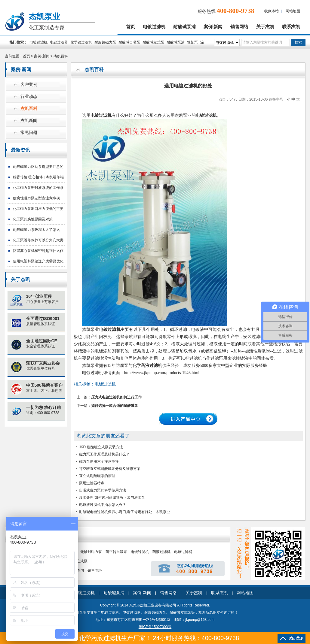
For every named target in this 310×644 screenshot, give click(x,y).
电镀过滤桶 (183, 552)
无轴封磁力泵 (91, 552)
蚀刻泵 (192, 42)
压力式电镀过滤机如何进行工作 (116, 397)
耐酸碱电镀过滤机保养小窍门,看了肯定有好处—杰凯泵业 (125, 512)
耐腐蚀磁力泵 (105, 42)
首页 (130, 27)
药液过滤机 (161, 552)
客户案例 (29, 85)
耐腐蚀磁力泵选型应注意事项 (36, 198)
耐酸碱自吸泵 (129, 42)
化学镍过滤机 (81, 42)
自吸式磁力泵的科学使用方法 (103, 490)
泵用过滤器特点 (92, 483)
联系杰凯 (291, 27)
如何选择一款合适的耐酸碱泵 (115, 406)
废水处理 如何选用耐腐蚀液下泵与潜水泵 (112, 497)
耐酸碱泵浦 (184, 27)
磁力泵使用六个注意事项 (99, 461)
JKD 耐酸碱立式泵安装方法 (101, 447)
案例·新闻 (213, 27)
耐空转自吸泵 (116, 552)
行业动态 (29, 97)
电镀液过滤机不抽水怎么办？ (103, 505)
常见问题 (29, 133)
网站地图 (293, 11)
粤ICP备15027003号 (155, 627)
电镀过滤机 (154, 27)
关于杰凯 (265, 27)
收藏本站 (272, 11)
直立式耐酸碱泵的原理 (97, 476)
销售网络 (239, 27)
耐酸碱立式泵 (153, 42)
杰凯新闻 (29, 121)
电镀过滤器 (59, 42)
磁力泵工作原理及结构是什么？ (104, 454)
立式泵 (82, 561)
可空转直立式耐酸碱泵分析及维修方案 (110, 469)
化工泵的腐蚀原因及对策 (33, 219)
